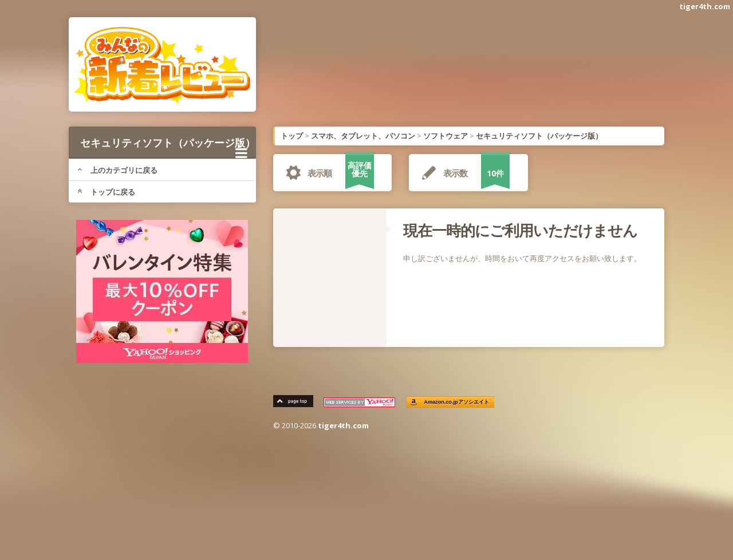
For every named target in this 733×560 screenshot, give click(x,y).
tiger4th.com (705, 6)
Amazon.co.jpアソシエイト (457, 402)
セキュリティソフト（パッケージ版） (168, 147)
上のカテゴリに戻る (117, 170)
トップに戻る (106, 192)
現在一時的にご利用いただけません (520, 230)
